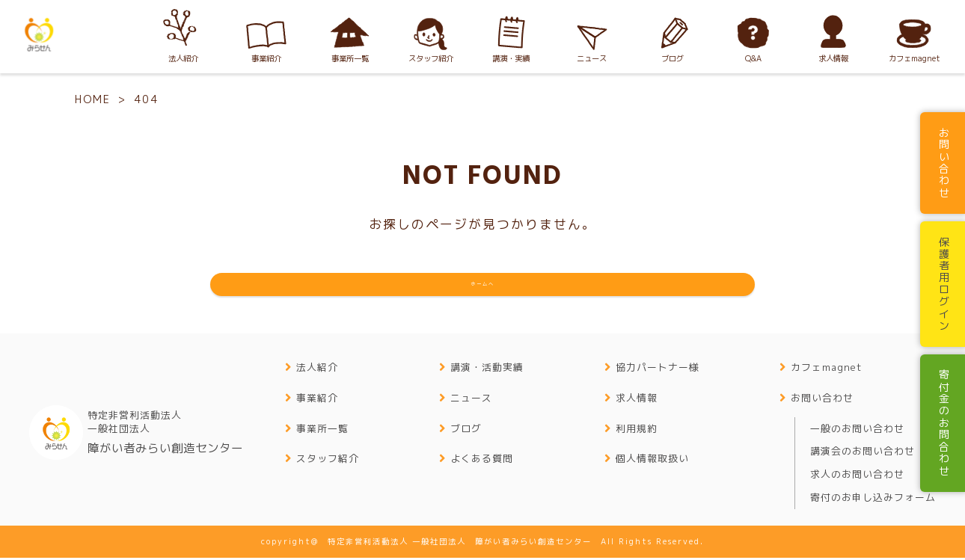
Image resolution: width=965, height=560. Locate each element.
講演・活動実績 (487, 369)
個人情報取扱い (652, 461)
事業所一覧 (322, 431)
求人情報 (637, 400)
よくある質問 (482, 461)
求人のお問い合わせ (857, 476)
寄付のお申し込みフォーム (873, 499)
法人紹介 (317, 369)
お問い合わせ (822, 400)
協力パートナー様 (658, 369)
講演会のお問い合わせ (863, 454)
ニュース (471, 400)
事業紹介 (317, 400)
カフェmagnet (826, 369)
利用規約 (637, 431)
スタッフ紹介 (328, 461)
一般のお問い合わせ (857, 431)
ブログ (466, 431)
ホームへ (482, 285)
